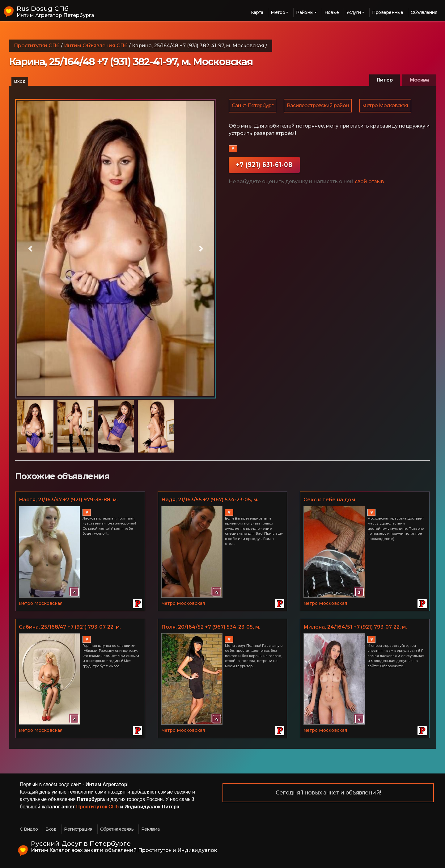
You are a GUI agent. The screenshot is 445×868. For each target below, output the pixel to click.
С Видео (29, 829)
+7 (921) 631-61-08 (264, 164)
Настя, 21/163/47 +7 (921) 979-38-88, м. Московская (68, 500)
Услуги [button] (354, 12)
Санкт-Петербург (252, 105)
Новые (332, 12)
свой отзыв (369, 181)
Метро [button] (278, 12)
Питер (385, 80)
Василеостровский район (318, 105)
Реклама (150, 829)
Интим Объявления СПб (96, 46)
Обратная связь (117, 829)
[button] (30, 249)
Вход (20, 81)
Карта (257, 12)
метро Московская (385, 105)
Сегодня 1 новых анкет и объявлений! (328, 793)
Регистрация (78, 829)
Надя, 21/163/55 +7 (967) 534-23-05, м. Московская (210, 500)
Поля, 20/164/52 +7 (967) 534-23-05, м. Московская (211, 627)
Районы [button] (305, 12)
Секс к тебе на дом (329, 500)
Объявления (424, 12)
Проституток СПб (98, 807)
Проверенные (388, 12)
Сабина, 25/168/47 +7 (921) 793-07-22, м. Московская (70, 627)
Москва (419, 80)
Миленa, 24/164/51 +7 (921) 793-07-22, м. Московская (355, 627)
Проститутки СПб (37, 46)
